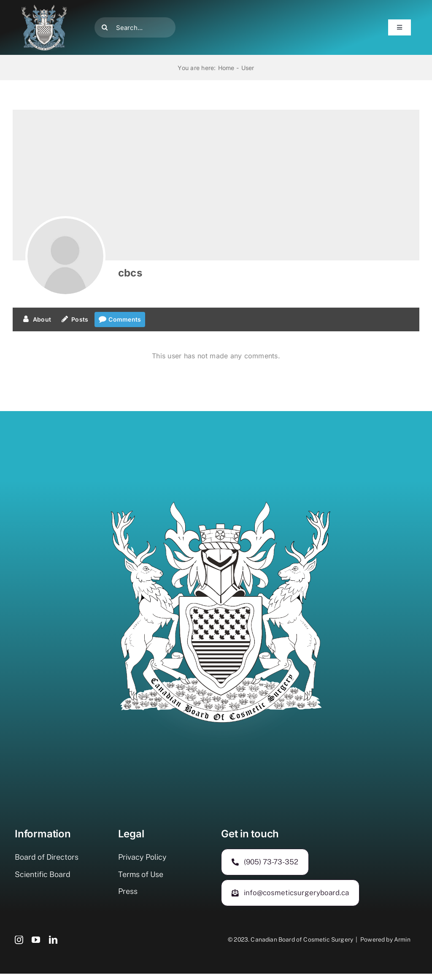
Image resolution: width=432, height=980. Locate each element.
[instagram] (19, 940)
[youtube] (36, 940)
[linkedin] (53, 940)
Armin (402, 939)
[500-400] (44, 8)
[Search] (105, 27)
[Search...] (135, 27)
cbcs (130, 273)
